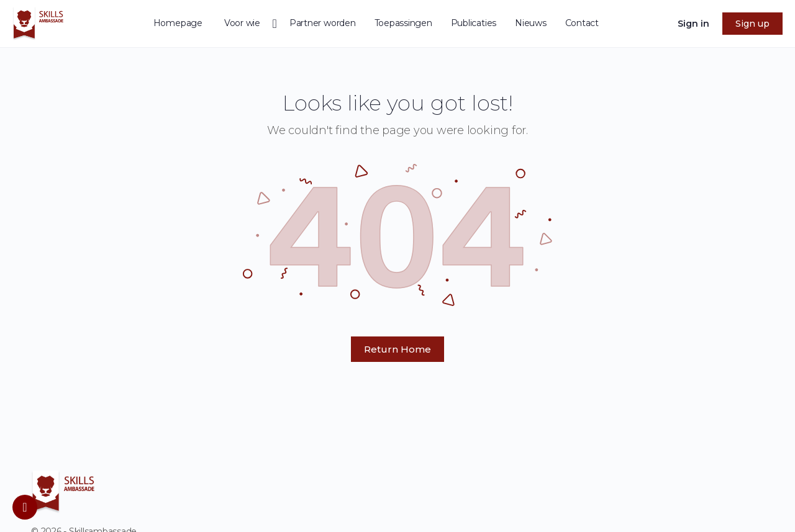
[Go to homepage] (38, 22)
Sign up (752, 24)
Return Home (397, 349)
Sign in (693, 24)
